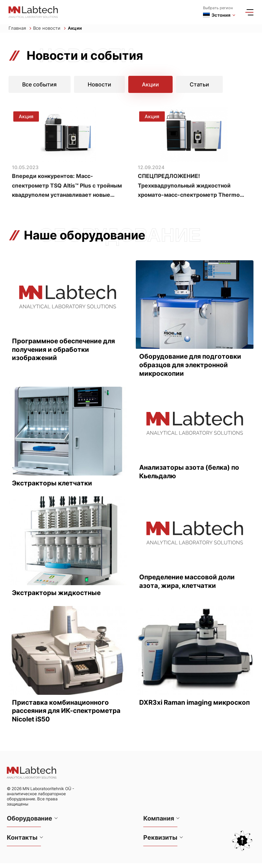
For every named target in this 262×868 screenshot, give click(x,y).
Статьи (199, 85)
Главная (20, 29)
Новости (99, 85)
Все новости (49, 29)
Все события (40, 85)
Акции (75, 29)
